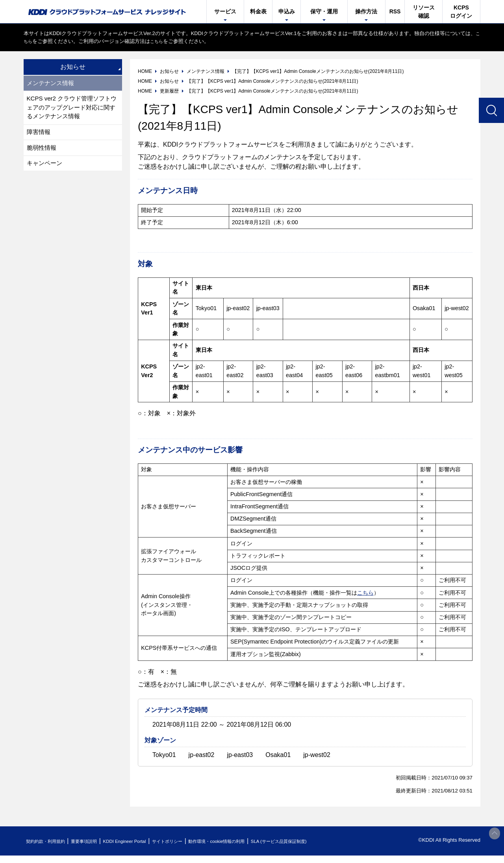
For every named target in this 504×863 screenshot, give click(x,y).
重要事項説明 (96, 841)
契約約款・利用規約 (50, 841)
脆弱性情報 (43, 152)
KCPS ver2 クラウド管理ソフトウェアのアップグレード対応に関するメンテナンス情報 (72, 109)
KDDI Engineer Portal (144, 841)
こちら (31, 41)
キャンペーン (46, 168)
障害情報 (39, 135)
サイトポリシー (194, 841)
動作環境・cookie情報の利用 (253, 841)
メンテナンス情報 (52, 83)
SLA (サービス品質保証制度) (327, 841)
